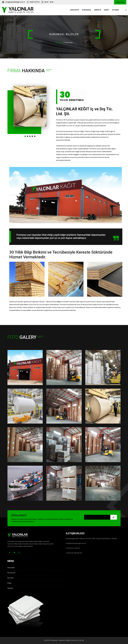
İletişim (10, 588)
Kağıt (107, 10)
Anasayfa (75, 10)
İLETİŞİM (115, 10)
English (120, 2)
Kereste (98, 10)
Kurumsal (87, 10)
